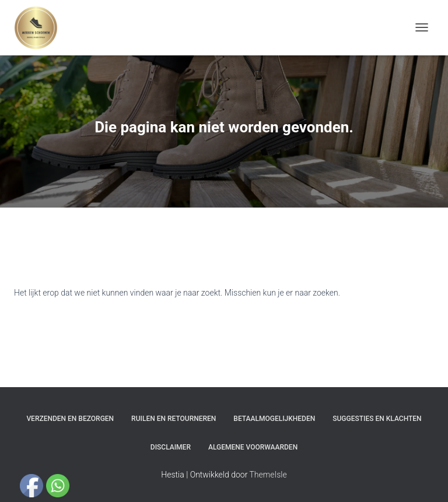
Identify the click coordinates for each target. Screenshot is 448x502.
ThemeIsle (268, 475)
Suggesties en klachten (377, 419)
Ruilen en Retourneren (174, 419)
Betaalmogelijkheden (274, 419)
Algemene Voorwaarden (253, 447)
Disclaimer (171, 447)
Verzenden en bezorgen (70, 419)
